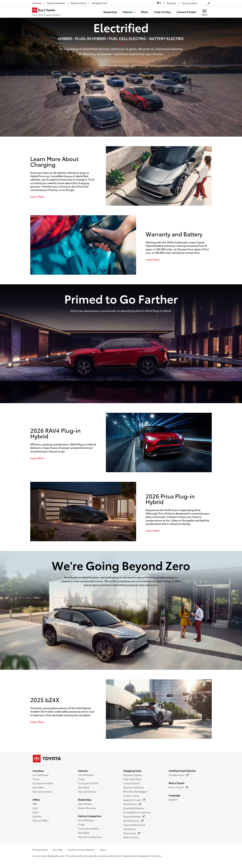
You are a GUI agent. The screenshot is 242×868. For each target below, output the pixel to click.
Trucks (36, 779)
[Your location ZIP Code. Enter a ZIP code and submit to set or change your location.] (203, 3)
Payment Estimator (134, 787)
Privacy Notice (40, 850)
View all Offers (41, 820)
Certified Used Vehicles (182, 771)
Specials (37, 816)
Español (173, 799)
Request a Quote (133, 775)
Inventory (38, 771)
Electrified (38, 787)
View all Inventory (42, 792)
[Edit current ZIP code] (209, 3)
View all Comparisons (90, 837)
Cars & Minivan (41, 775)
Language (174, 795)
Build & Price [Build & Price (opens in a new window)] (132, 804)
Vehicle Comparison (90, 816)
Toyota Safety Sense (134, 825)
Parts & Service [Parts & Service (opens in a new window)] (133, 821)
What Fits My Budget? (135, 792)
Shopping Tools (132, 771)
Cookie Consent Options (81, 850)
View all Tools (131, 837)
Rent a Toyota (176, 783)
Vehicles (83, 771)
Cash (35, 808)
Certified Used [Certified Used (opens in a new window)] (179, 775)
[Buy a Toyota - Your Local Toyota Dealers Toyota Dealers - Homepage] (47, 12)
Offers (36, 800)
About (103, 850)
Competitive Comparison (137, 812)
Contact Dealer (132, 783)
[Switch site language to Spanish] (172, 3)
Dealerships (85, 800)
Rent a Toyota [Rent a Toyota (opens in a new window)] (178, 787)
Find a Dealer (85, 804)
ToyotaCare (130, 829)
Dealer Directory (87, 808)
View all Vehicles (87, 792)
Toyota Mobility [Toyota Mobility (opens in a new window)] (134, 816)
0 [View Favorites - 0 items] (159, 3)
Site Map (58, 850)
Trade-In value (131, 796)
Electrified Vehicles (134, 808)
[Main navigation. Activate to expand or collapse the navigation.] (204, 12)
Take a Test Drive (132, 779)
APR (35, 804)
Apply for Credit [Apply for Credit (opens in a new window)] (134, 800)
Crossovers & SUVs (43, 783)
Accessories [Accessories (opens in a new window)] (132, 833)
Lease (36, 812)
